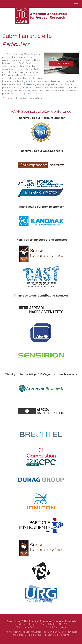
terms (66, 635)
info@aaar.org (29, 84)
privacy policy (52, 635)
